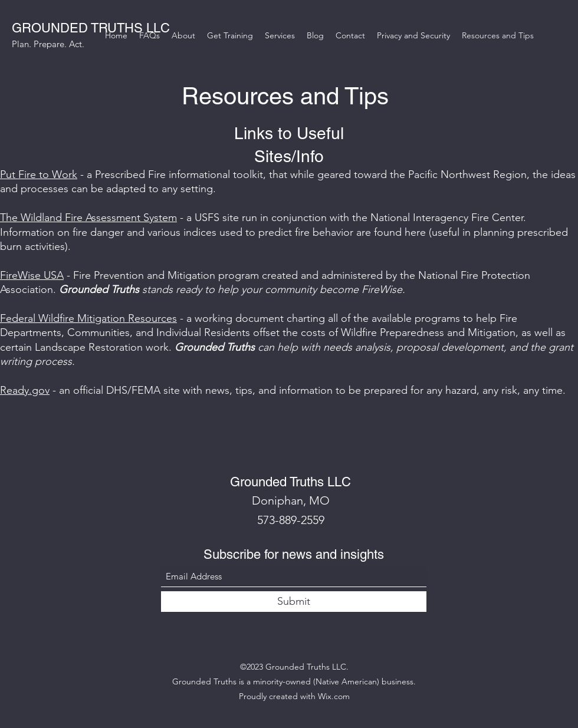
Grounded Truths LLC (290, 482)
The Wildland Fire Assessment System (88, 218)
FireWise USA (32, 275)
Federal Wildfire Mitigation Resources (88, 318)
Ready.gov (25, 390)
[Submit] (294, 602)
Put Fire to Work (39, 174)
